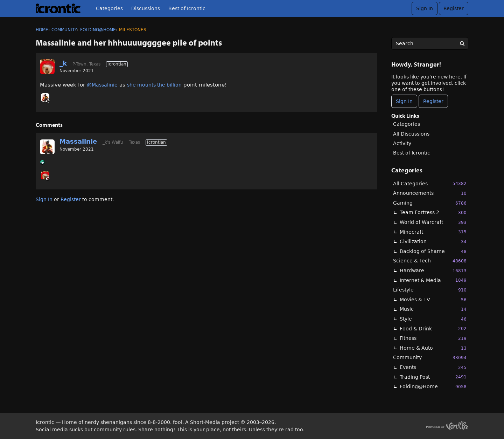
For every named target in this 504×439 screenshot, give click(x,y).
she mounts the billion (154, 85)
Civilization (433, 242)
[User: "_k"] (47, 67)
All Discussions (411, 134)
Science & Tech (430, 261)
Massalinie (78, 141)
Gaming (430, 203)
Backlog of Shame (433, 251)
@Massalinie (102, 85)
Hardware (433, 271)
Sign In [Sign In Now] (404, 101)
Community (430, 358)
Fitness (433, 338)
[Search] (462, 43)
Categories (109, 8)
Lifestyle (430, 290)
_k (63, 63)
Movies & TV (433, 300)
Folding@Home (433, 387)
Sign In (425, 8)
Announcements (430, 193)
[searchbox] (430, 43)
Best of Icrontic (187, 8)
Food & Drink (433, 328)
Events (433, 367)
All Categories (430, 183)
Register (454, 8)
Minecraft (433, 232)
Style (433, 319)
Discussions (146, 8)
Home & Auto (433, 348)
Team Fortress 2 (433, 212)
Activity (402, 143)
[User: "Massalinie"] (45, 97)
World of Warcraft (433, 222)
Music (433, 309)
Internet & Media (433, 280)
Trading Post (433, 377)
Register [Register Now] (433, 101)
